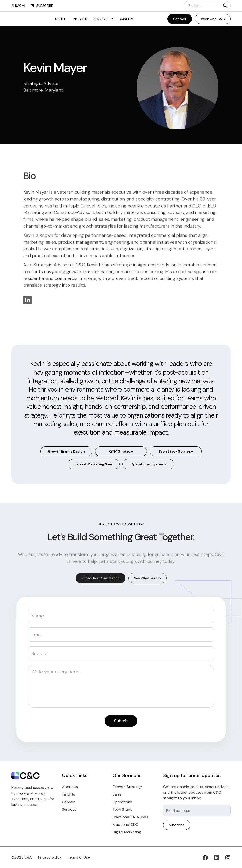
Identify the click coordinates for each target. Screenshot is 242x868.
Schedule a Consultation (101, 579)
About (60, 19)
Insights (80, 19)
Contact (180, 19)
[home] (16, 19)
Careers (127, 19)
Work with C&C (213, 19)
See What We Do (147, 579)
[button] (103, 19)
